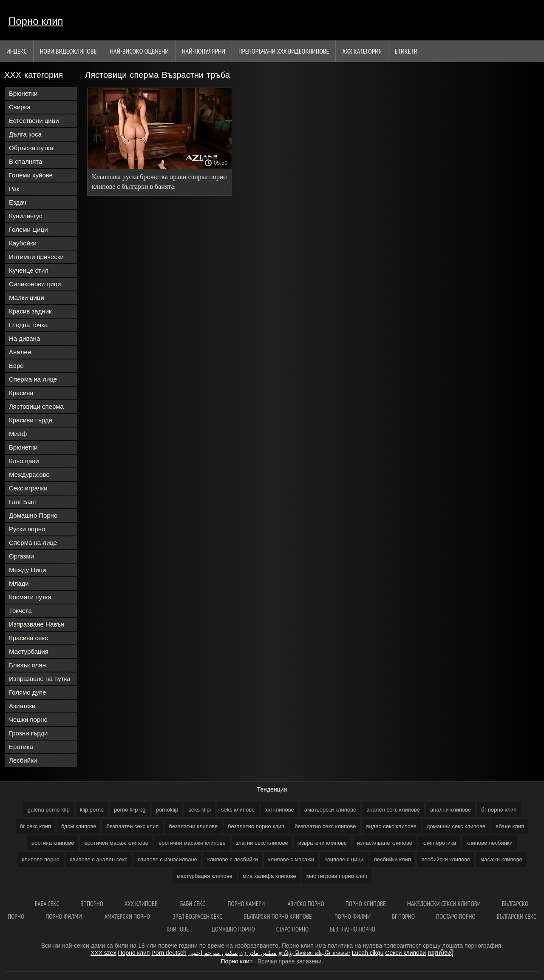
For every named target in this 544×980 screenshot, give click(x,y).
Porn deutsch (169, 953)
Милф (18, 434)
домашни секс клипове (456, 826)
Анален (20, 352)
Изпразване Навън (37, 624)
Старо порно (293, 929)
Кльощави (24, 461)
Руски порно (27, 529)
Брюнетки (23, 93)
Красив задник (30, 311)
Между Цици (28, 570)
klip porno (92, 810)
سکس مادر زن (258, 953)
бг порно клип (499, 810)
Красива (21, 393)
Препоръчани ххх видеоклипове (284, 51)
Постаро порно (456, 916)
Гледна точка (28, 325)
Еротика (21, 747)
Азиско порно (306, 904)
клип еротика (439, 843)
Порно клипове (366, 904)
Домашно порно (233, 929)
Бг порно (92, 904)
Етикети (406, 51)
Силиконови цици (35, 284)
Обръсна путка (31, 148)
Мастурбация (29, 651)
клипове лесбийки (489, 843)
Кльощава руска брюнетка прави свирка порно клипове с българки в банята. (159, 182)
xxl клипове (279, 810)
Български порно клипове (278, 916)
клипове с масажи (291, 859)
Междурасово (29, 474)
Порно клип (36, 21)
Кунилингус (26, 216)
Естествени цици (34, 121)
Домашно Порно (33, 515)
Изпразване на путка (40, 679)
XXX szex (103, 953)
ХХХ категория (362, 51)
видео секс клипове (391, 826)
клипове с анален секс (99, 859)
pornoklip (167, 810)
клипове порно (40, 859)
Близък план (27, 665)
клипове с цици (344, 859)
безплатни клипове (193, 826)
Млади (19, 583)
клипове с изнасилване (167, 859)
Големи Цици (28, 229)
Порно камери (247, 904)
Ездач (18, 202)
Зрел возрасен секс (197, 916)
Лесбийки (23, 760)
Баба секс (47, 904)
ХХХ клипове (142, 904)
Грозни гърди (28, 733)
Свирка (20, 107)
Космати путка (30, 597)
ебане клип (510, 826)
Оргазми (21, 556)
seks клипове (238, 810)
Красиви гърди (31, 420)
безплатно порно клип (256, 826)
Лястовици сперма (36, 406)
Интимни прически (36, 257)
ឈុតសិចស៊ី (441, 953)
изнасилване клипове (385, 843)
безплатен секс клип (132, 826)
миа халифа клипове (269, 876)
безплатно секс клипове (325, 826)
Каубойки (23, 243)
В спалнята (25, 161)
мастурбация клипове (205, 876)
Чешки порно (28, 719)
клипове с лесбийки (233, 859)
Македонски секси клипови (444, 904)
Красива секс (28, 638)
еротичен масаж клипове (116, 843)
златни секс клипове (262, 843)
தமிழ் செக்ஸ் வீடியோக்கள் (314, 953)
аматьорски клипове (330, 810)
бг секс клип (35, 826)
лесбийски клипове (446, 859)
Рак (14, 189)
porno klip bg (130, 810)
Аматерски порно (128, 916)
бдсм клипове (79, 826)
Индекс (17, 51)
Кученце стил (29, 270)
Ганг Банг (23, 502)
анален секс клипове (393, 810)
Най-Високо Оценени (139, 51)
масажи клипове (501, 859)
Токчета (20, 611)
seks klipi (200, 810)
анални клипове (450, 810)
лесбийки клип (392, 859)
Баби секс (193, 904)
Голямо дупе (28, 692)
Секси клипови (405, 953)
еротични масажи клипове (192, 843)
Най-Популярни (204, 51)
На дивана (24, 338)
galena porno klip (49, 810)
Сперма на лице (33, 379)
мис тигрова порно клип (337, 876)
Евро (16, 366)
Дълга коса (25, 134)
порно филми (353, 916)
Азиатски (22, 706)
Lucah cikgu (368, 953)
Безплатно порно (353, 929)
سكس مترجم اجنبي (213, 953)
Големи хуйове (31, 175)
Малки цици (27, 298)
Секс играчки (28, 488)
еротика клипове (53, 843)
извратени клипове (323, 843)
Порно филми (64, 916)
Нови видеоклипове (68, 51)
